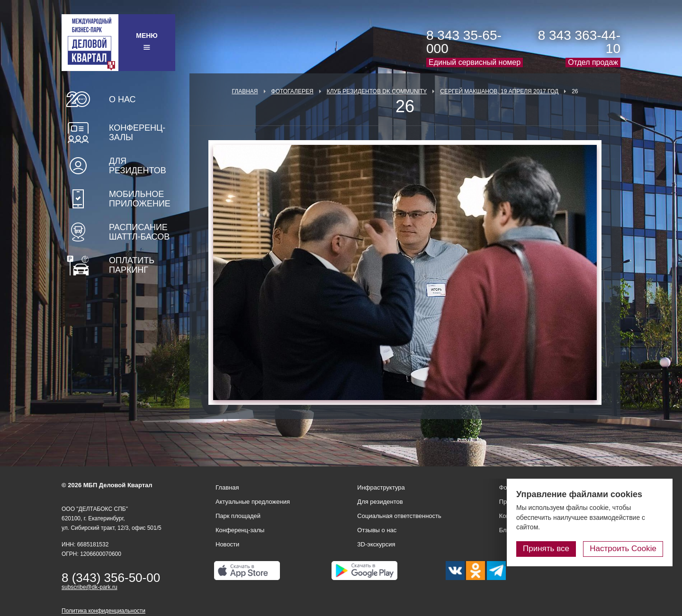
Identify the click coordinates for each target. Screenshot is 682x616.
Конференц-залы (137, 133)
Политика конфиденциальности (103, 611)
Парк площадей (238, 516)
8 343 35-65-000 (464, 42)
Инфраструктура (381, 487)
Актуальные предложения (253, 502)
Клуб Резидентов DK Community (377, 91)
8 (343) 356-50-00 (111, 578)
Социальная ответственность (399, 516)
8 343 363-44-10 (579, 42)
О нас (122, 99)
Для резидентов (138, 166)
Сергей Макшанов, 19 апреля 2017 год (499, 91)
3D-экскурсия (376, 544)
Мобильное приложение (140, 199)
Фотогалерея (292, 91)
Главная (245, 91)
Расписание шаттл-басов (139, 232)
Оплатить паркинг (132, 265)
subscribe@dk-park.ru (90, 587)
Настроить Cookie (623, 549)
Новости (227, 544)
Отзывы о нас (377, 530)
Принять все (546, 549)
